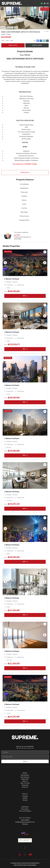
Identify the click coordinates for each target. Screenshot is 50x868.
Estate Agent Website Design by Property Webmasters (25, 865)
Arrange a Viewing (37, 45)
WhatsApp (25, 824)
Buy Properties (25, 775)
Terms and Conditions (25, 811)
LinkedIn (25, 798)
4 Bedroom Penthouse (12, 332)
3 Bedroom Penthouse (12, 279)
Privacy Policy (25, 809)
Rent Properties (25, 777)
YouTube (25, 800)
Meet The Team (25, 783)
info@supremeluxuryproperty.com (22, 237)
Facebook (25, 796)
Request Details (13, 45)
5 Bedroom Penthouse (12, 438)
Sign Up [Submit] (25, 761)
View (25, 296)
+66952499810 (18, 239)
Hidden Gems (25, 779)
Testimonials (25, 785)
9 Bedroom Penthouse (12, 704)
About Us (25, 781)
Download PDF (25, 172)
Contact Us (25, 787)
